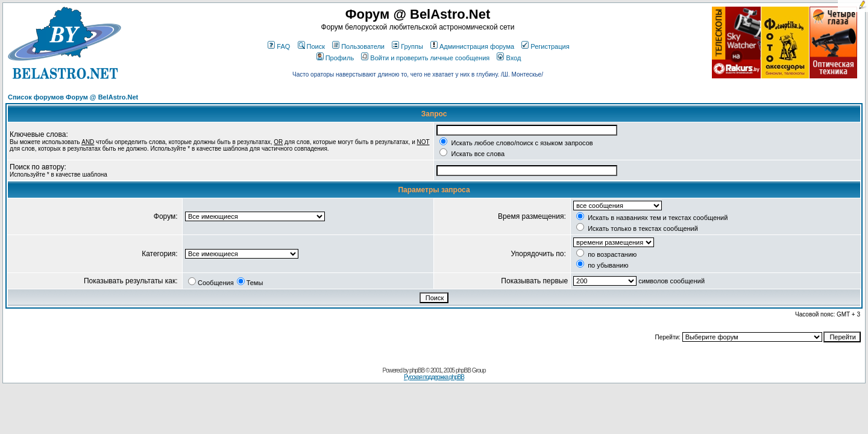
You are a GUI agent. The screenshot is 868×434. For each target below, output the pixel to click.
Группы (407, 46)
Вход (509, 58)
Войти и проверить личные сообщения (425, 58)
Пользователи (358, 46)
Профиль (335, 58)
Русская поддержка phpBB (434, 377)
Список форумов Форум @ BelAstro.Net (73, 97)
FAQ (279, 46)
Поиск (311, 46)
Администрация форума (472, 46)
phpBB (417, 370)
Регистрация (545, 46)
